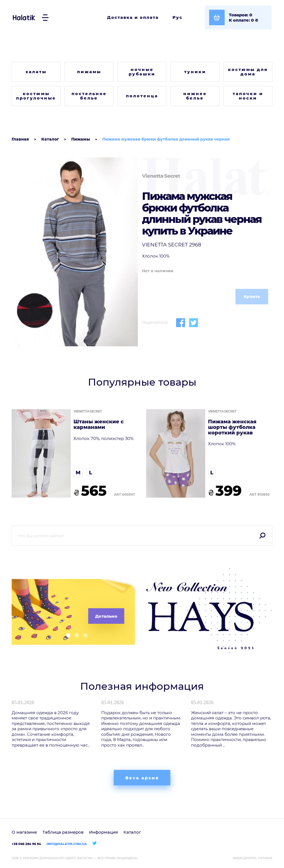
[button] (66, 635)
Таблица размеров (63, 832)
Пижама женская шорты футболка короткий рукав (232, 427)
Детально (106, 616)
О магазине (24, 832)
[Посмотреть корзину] (238, 17)
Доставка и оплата (133, 17)
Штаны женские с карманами (99, 425)
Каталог (132, 832)
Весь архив (142, 778)
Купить (252, 296)
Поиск (262, 536)
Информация (103, 832)
